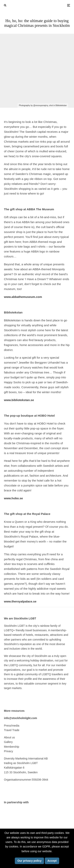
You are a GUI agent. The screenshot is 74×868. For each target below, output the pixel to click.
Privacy (8, 751)
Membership (12, 747)
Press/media (12, 726)
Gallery (8, 742)
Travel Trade (12, 730)
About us (9, 737)
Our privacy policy (29, 861)
